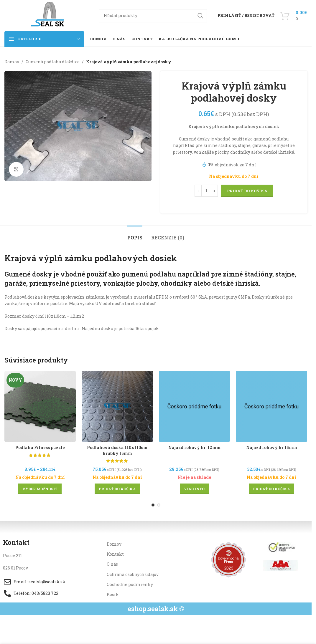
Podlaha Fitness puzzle (40, 447)
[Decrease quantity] (198, 191)
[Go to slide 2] (159, 505)
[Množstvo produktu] (206, 191)
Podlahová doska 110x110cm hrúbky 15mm (117, 450)
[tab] (135, 235)
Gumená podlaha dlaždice (53, 62)
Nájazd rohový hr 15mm (272, 447)
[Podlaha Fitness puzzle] (40, 406)
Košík (113, 594)
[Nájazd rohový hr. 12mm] (195, 406)
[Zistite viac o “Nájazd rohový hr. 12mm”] (194, 489)
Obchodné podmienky (130, 584)
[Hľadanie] (153, 16)
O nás (112, 564)
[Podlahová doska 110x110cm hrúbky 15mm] (117, 406)
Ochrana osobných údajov (133, 574)
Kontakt (115, 554)
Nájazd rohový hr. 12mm (194, 447)
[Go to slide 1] (153, 505)
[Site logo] (49, 15)
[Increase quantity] (214, 191)
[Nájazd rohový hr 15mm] (271, 406)
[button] (117, 489)
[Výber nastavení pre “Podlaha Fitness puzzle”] (40, 489)
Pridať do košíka (247, 191)
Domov (12, 62)
